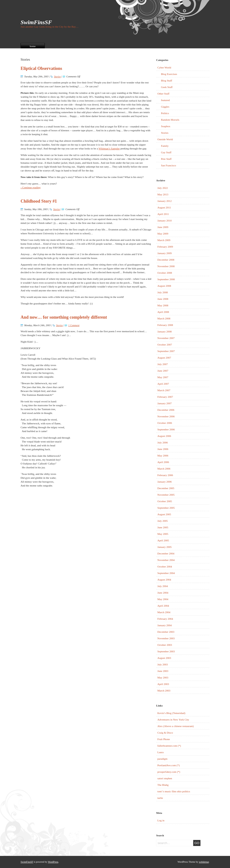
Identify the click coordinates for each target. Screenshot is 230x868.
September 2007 (166, 351)
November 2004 (166, 560)
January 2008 (165, 331)
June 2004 (163, 593)
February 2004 (165, 619)
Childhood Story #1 (39, 201)
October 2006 (165, 423)
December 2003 (166, 632)
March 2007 (164, 390)
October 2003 (165, 645)
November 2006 (166, 416)
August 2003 (164, 658)
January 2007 (165, 403)
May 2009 (163, 234)
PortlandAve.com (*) (169, 765)
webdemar (204, 862)
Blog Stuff (167, 81)
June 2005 (163, 527)
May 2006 (163, 456)
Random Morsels (170, 120)
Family (165, 146)
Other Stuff (163, 94)
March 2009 (164, 240)
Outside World (165, 139)
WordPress (53, 862)
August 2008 (164, 286)
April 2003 (163, 684)
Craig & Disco (165, 733)
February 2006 (165, 475)
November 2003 (166, 638)
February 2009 (165, 247)
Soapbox (166, 126)
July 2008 (163, 292)
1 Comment (74, 325)
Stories (57, 77)
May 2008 (163, 305)
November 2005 (166, 495)
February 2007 (165, 397)
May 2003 (163, 677)
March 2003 (164, 691)
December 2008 (166, 260)
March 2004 (164, 612)
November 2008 (166, 266)
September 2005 (166, 508)
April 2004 (163, 606)
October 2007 (165, 345)
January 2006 (165, 482)
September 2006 (166, 429)
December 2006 (166, 410)
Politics (165, 113)
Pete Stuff (166, 159)
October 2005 (165, 501)
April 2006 (163, 462)
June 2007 (163, 371)
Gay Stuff (166, 152)
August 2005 (164, 514)
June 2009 (163, 227)
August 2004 (164, 580)
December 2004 (166, 553)
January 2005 (165, 547)
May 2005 (163, 534)
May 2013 (163, 194)
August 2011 (164, 207)
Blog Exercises (169, 74)
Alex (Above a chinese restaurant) (176, 726)
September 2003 (166, 651)
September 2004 (166, 573)
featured (165, 100)
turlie (160, 798)
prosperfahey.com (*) (169, 772)
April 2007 (163, 384)
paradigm (162, 759)
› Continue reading (31, 187)
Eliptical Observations (41, 68)
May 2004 (163, 599)
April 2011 (163, 214)
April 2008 (163, 312)
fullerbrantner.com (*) (169, 746)
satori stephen (165, 778)
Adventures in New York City (173, 720)
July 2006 (163, 442)
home (33, 46)
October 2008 (165, 273)
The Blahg (163, 785)
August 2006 (164, 436)
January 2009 (165, 253)
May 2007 (163, 377)
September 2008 (166, 279)
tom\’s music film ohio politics (174, 791)
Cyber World (164, 67)
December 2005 (166, 488)
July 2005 (163, 521)
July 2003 (163, 664)
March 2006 (164, 469)
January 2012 (165, 201)
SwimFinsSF (36, 22)
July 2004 (163, 586)
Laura (161, 752)
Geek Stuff (167, 87)
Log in (161, 820)
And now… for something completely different (64, 317)
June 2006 (163, 449)
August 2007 (164, 358)
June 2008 (163, 299)
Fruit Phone (164, 739)
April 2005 (163, 540)
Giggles (165, 107)
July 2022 (163, 188)
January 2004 (165, 625)
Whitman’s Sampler (109, 148)
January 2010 (165, 221)
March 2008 (164, 318)
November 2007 (166, 338)
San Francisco (169, 165)
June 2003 (163, 671)
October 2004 (165, 566)
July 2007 (163, 364)
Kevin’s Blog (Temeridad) (171, 713)
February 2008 (165, 325)
